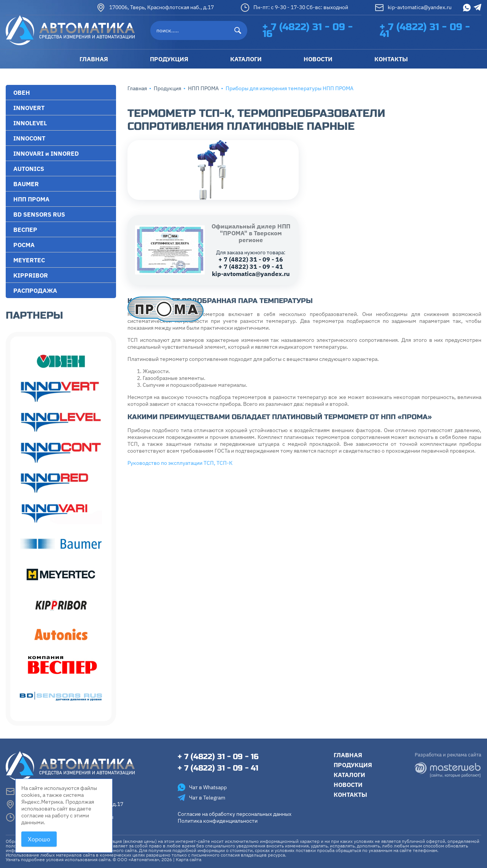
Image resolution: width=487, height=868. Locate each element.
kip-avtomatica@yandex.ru (413, 8)
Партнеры (34, 315)
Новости (348, 785)
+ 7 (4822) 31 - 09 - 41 (425, 30)
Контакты (350, 795)
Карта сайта (189, 859)
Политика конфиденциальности (218, 821)
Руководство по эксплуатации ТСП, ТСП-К (180, 463)
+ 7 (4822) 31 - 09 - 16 (308, 30)
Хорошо (39, 839)
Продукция (167, 88)
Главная (137, 88)
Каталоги (349, 775)
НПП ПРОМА (203, 88)
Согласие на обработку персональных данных (235, 814)
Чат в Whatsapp (202, 787)
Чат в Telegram (201, 798)
